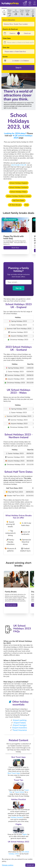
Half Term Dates (18, 201)
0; (18, 52)
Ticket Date (7, 38)
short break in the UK (19, 165)
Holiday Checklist (17, 817)
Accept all (30, 865)
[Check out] (27, 33)
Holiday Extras (10, 3)
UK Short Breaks (15, 205)
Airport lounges (20, 725)
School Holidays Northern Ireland (19, 196)
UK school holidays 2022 (19, 853)
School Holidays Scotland (18, 187)
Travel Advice (19, 792)
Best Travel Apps (14, 773)
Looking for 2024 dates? (15, 133)
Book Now (15, 248)
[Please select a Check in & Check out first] (18, 42)
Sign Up (18, 288)
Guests (5, 57)
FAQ (26, 205)
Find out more (11, 605)
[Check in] (10, 33)
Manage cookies (8, 865)
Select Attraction (9, 20)
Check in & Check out (10, 29)
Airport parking (20, 720)
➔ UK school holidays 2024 (22, 137)
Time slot (6, 47)
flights (25, 834)
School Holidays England (19, 183)
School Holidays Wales (18, 192)
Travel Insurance (20, 730)
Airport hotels (20, 723)
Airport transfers (20, 728)
